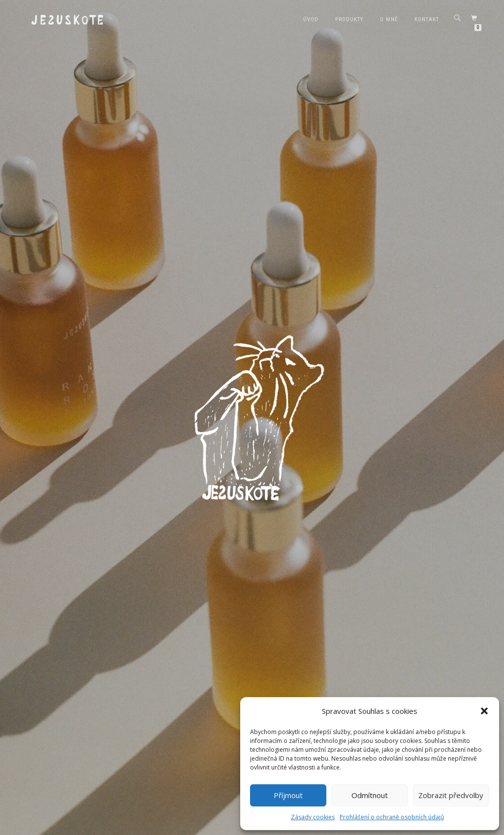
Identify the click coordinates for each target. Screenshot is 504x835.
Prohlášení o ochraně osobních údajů (392, 817)
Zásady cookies (313, 817)
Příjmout (288, 795)
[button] (484, 711)
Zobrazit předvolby (451, 795)
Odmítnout (370, 795)
